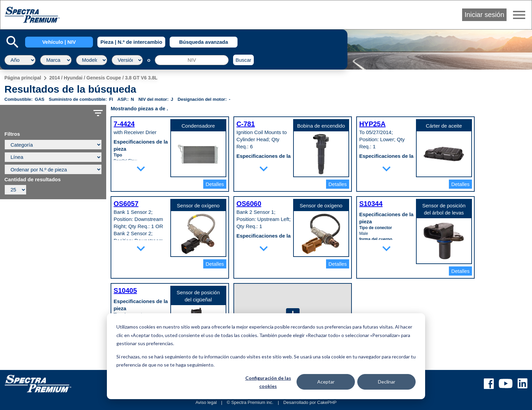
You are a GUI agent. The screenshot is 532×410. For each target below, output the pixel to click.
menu (519, 15)
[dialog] (266, 356)
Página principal (23, 78)
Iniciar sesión (484, 15)
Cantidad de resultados (33, 180)
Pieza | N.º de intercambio (131, 42)
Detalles (215, 184)
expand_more (141, 169)
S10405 (125, 291)
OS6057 (126, 204)
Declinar (387, 382)
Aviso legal (206, 402)
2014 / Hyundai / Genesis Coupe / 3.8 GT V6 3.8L (103, 78)
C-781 (246, 124)
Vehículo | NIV (59, 42)
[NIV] (192, 60)
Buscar (243, 60)
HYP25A (373, 124)
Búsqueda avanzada (204, 42)
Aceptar (326, 382)
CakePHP (327, 402)
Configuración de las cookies (268, 382)
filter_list (98, 113)
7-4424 (124, 124)
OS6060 (249, 204)
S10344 (371, 204)
